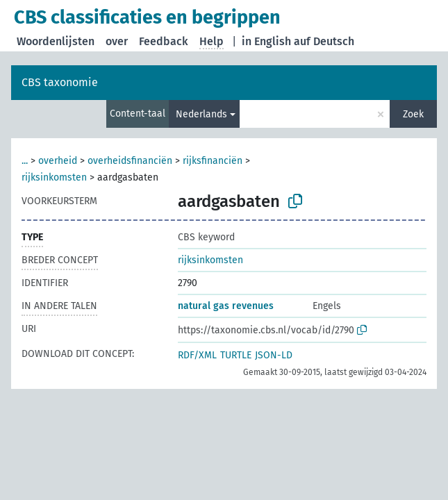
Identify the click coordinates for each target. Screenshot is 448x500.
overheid (58, 161)
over (117, 41)
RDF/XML (197, 355)
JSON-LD (274, 355)
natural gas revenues (226, 306)
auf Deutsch (324, 41)
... (25, 161)
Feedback (164, 41)
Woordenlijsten (56, 41)
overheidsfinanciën (130, 161)
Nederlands (201, 114)
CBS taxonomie (60, 82)
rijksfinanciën (213, 161)
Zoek (413, 114)
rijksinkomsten (54, 177)
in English (266, 41)
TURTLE (236, 355)
